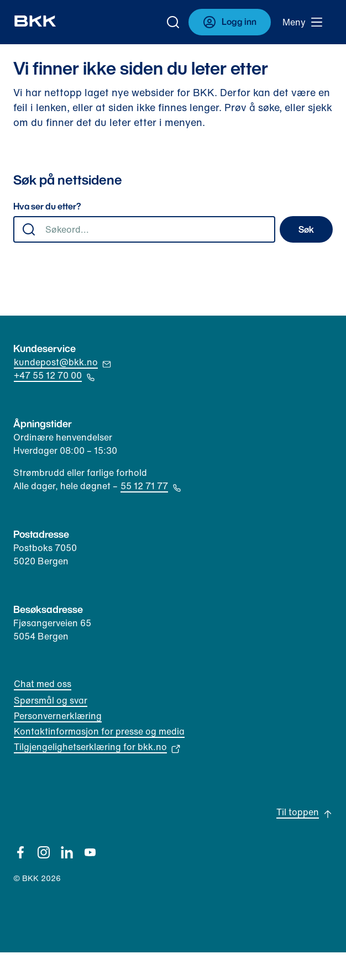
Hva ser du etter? (47, 207)
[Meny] (303, 22)
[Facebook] (20, 852)
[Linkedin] (67, 852)
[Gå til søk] (173, 22)
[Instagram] (44, 852)
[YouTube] (90, 852)
